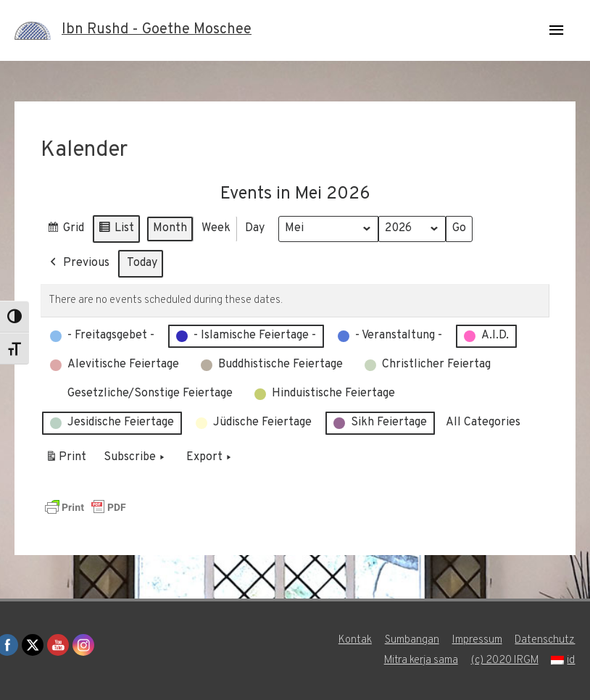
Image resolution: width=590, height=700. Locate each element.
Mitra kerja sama (420, 661)
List (116, 230)
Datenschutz (545, 640)
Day (255, 228)
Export (210, 457)
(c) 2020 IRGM (504, 661)
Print (66, 459)
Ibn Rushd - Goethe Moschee (157, 30)
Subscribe (136, 457)
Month (170, 228)
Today (142, 262)
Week (216, 228)
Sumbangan (412, 640)
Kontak (355, 640)
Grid (65, 230)
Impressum (477, 640)
